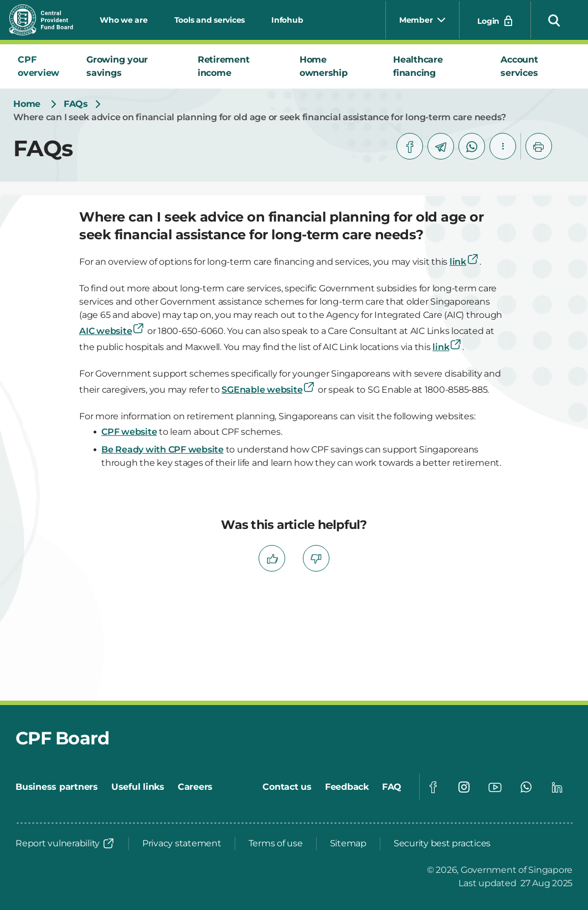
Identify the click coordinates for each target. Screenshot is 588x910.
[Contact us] (287, 787)
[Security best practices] (442, 844)
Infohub (287, 20)
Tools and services (210, 20)
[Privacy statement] (182, 844)
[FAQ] (392, 787)
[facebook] (410, 146)
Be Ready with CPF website (163, 449)
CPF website (129, 432)
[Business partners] (57, 787)
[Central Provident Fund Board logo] (48, 20)
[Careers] (195, 787)
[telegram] (441, 146)
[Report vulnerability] (65, 844)
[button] (554, 20)
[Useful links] (138, 787)
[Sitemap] (348, 844)
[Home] (27, 104)
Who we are (124, 20)
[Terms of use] (276, 844)
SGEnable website (269, 390)
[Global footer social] (433, 787)
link (465, 262)
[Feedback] (347, 787)
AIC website (112, 331)
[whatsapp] (472, 146)
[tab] (43, 66)
